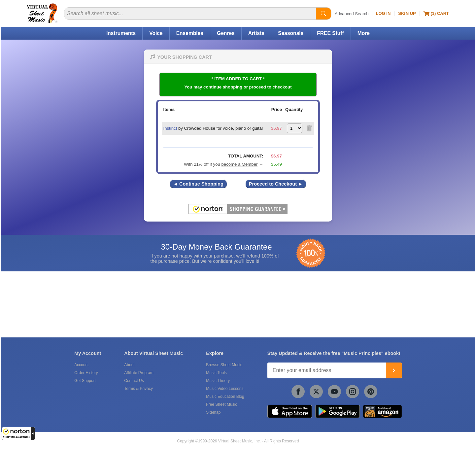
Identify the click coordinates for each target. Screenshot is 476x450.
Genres (226, 33)
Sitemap (213, 412)
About (129, 365)
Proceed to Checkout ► (276, 184)
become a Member (239, 164)
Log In (383, 13)
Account (81, 365)
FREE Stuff (330, 33)
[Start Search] (323, 14)
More (364, 33)
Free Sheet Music (221, 404)
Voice (156, 33)
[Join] (394, 370)
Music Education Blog (225, 397)
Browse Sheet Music (224, 365)
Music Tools (216, 373)
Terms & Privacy (138, 389)
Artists (256, 33)
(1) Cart (436, 14)
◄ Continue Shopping (198, 184)
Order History (86, 373)
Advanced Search (352, 14)
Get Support (85, 381)
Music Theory (218, 381)
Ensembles (190, 33)
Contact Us (134, 381)
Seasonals (291, 33)
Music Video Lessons (225, 389)
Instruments (121, 33)
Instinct (170, 128)
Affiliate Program (139, 373)
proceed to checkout (271, 87)
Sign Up (407, 13)
